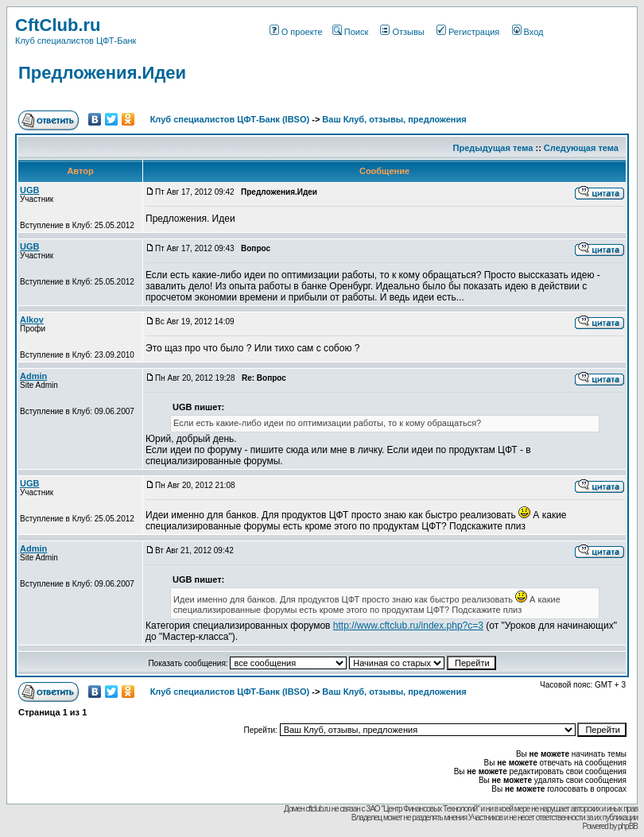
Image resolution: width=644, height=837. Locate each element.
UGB (29, 190)
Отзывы (402, 32)
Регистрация (468, 32)
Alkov (32, 320)
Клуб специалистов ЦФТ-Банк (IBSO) (230, 119)
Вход (528, 32)
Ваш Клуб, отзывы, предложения (394, 119)
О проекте (296, 32)
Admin (33, 376)
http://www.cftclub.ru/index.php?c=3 (408, 626)
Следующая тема (581, 148)
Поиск (350, 32)
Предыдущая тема (493, 148)
